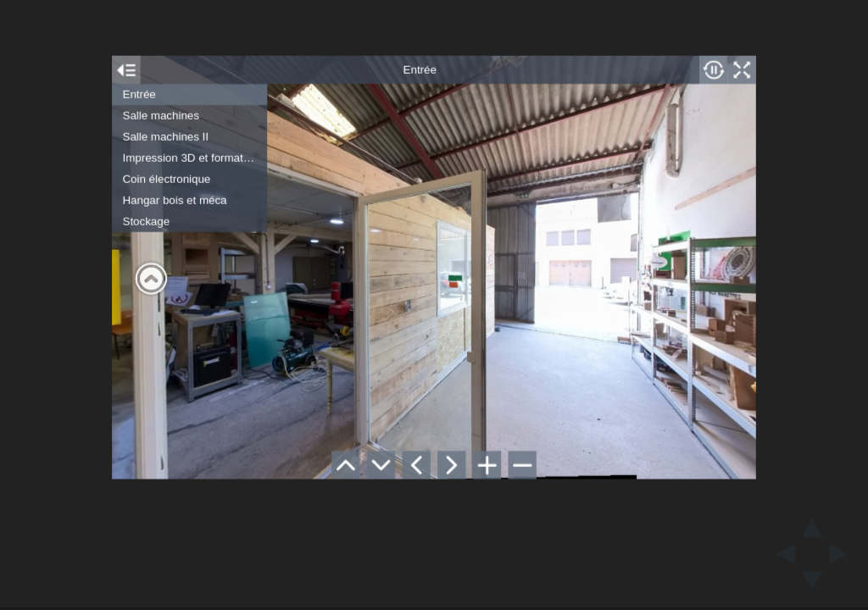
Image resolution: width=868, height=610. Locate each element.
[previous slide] (781, 554)
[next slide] (843, 554)
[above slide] (812, 523)
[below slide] (812, 585)
